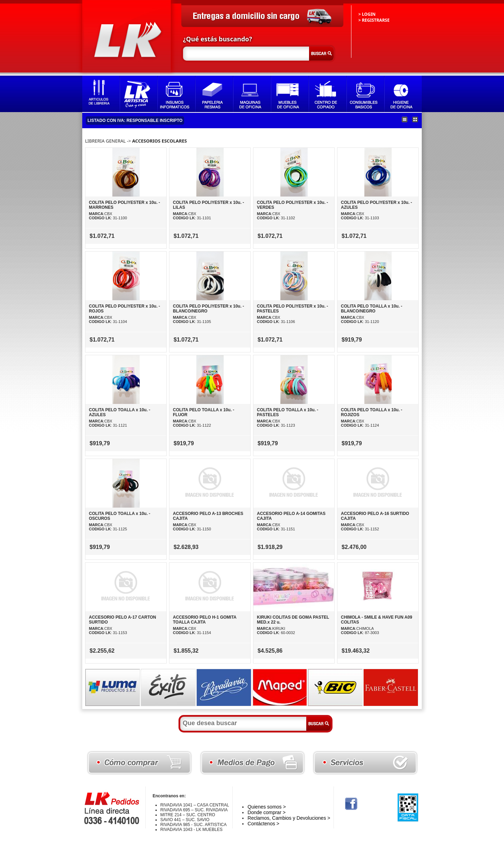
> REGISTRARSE (374, 20)
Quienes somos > (267, 807)
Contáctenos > (263, 824)
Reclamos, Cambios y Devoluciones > (289, 818)
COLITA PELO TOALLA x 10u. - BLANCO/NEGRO (372, 309)
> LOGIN (367, 14)
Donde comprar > (267, 812)
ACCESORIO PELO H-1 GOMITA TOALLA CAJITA (205, 620)
